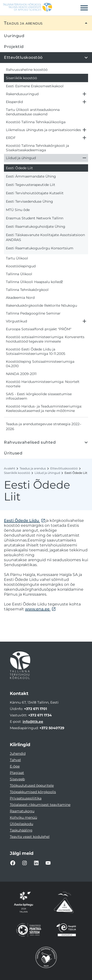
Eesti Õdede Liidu (22, 520)
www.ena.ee (38, 609)
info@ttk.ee (33, 722)
